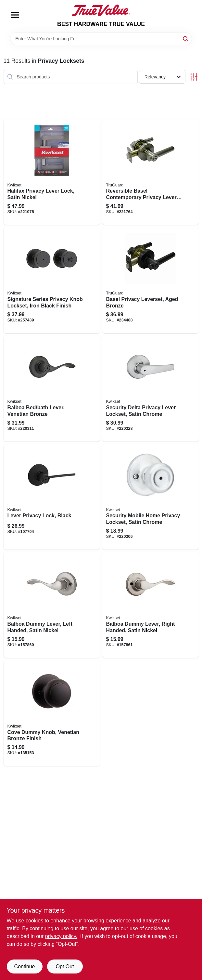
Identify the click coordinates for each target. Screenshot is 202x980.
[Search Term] (101, 39)
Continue (24, 966)
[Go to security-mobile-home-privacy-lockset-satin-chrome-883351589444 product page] (151, 497)
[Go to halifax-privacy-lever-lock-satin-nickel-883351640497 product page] (52, 172)
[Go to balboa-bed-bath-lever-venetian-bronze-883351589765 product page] (52, 388)
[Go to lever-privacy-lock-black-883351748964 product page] (52, 497)
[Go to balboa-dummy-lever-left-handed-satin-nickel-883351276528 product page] (52, 605)
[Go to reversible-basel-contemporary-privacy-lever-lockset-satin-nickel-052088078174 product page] (151, 172)
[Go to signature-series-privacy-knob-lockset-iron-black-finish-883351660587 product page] (52, 280)
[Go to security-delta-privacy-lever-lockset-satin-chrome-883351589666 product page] (151, 388)
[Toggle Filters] (194, 77)
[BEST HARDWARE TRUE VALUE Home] (101, 10)
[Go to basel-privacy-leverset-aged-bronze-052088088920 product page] (151, 280)
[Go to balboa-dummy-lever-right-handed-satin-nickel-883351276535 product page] (151, 605)
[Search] (186, 38)
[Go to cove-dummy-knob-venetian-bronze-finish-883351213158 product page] (52, 713)
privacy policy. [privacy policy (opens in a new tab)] (61, 936)
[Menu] (15, 15)
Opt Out (65, 966)
